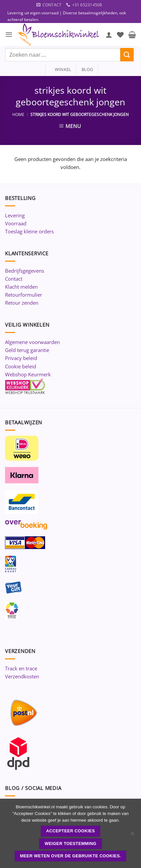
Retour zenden (22, 303)
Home (18, 114)
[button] (9, 34)
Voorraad (16, 223)
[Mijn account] (109, 35)
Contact (14, 279)
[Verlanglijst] (120, 35)
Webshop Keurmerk (28, 374)
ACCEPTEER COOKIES (70, 831)
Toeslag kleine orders (29, 231)
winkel (61, 69)
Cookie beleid (21, 366)
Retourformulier (24, 295)
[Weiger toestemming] (132, 835)
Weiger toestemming (70, 844)
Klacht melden (21, 287)
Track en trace (21, 668)
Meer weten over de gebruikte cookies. (71, 856)
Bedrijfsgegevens (25, 271)
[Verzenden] (127, 54)
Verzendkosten (22, 676)
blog (87, 69)
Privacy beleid (21, 358)
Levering (15, 215)
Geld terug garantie (27, 350)
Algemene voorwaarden (32, 342)
